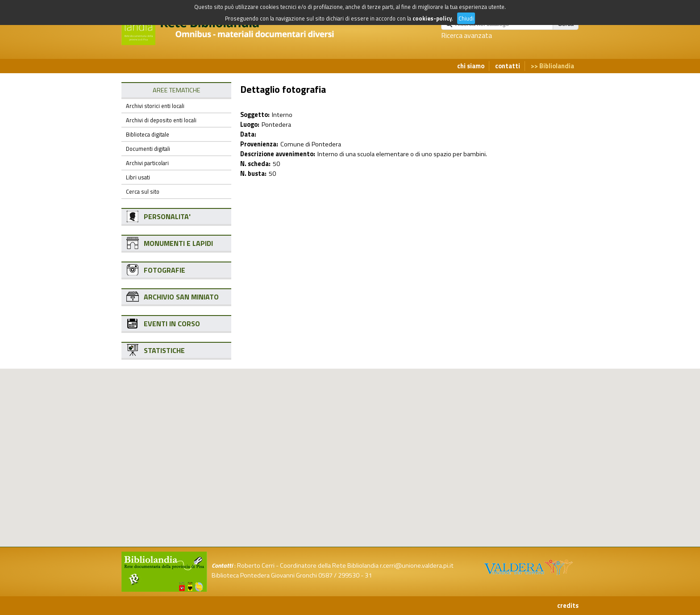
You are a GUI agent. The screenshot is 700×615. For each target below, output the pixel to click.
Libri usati (138, 177)
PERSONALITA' (167, 216)
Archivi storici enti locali (155, 106)
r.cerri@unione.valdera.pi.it (417, 565)
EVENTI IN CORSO (172, 324)
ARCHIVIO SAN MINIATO (181, 297)
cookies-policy (432, 18)
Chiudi (466, 18)
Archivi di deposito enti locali (161, 120)
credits (568, 606)
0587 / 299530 (339, 575)
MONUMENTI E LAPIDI (178, 243)
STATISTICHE (164, 350)
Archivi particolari (147, 163)
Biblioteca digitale (148, 134)
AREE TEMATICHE (177, 90)
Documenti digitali (148, 149)
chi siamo (471, 66)
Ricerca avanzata (467, 35)
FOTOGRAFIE (165, 270)
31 (368, 575)
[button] (357, 414)
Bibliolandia (557, 66)
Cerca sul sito (143, 191)
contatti (508, 66)
